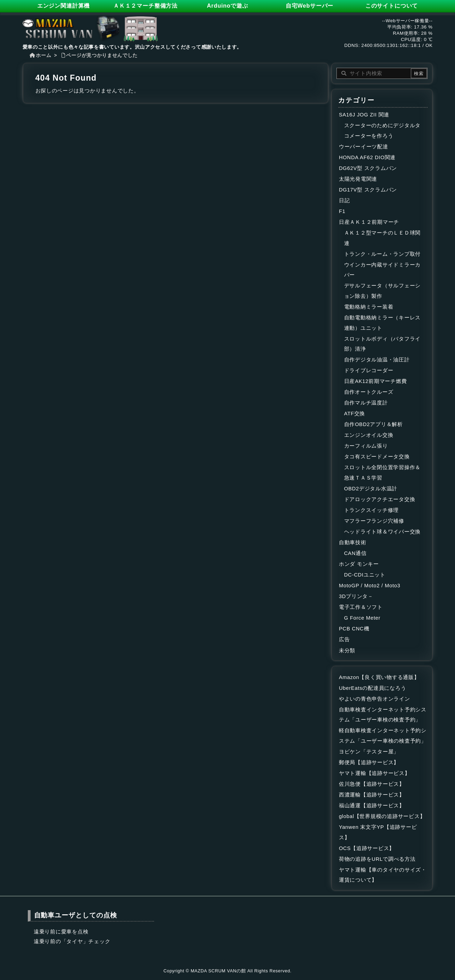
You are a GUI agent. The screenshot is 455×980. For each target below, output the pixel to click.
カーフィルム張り (366, 446)
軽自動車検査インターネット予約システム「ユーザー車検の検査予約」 (383, 736)
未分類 (347, 651)
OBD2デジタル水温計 (371, 489)
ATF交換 (355, 414)
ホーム (43, 55)
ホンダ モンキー (359, 564)
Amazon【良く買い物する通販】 (379, 677)
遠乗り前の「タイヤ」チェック (72, 941)
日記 (344, 201)
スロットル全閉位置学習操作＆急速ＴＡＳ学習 (382, 473)
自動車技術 (353, 542)
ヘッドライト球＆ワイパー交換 (382, 532)
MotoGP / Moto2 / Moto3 (370, 586)
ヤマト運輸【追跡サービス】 (375, 773)
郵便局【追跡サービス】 (369, 762)
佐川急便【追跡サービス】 (372, 784)
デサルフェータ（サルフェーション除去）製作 (382, 291)
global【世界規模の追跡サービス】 (382, 816)
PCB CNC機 (354, 629)
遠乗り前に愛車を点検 (61, 932)
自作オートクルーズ (369, 392)
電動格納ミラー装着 (369, 307)
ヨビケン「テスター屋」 (369, 752)
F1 (342, 211)
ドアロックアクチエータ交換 (380, 499)
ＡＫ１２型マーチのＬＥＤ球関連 (382, 238)
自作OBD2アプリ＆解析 (373, 424)
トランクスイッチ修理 (371, 510)
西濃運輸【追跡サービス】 (372, 795)
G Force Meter (362, 618)
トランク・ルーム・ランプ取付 (382, 254)
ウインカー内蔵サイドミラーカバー (382, 270)
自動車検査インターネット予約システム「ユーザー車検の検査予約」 (383, 715)
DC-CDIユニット (365, 575)
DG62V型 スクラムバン (368, 168)
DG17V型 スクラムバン (368, 190)
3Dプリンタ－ (356, 596)
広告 (344, 639)
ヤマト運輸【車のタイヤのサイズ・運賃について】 (383, 875)
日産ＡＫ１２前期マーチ (369, 222)
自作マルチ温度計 (366, 403)
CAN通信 (355, 553)
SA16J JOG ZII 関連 (364, 115)
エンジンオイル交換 (369, 435)
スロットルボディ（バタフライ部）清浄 (382, 344)
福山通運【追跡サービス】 (372, 806)
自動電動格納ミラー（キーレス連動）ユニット (382, 323)
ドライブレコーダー (369, 370)
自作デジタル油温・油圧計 (377, 360)
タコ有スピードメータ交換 (377, 457)
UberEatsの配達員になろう (372, 688)
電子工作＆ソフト (361, 607)
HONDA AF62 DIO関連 (367, 157)
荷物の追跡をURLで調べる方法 (377, 859)
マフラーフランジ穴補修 (374, 521)
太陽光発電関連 (358, 179)
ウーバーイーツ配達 (364, 147)
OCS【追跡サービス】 (367, 848)
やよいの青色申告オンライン (375, 699)
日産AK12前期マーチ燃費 (376, 381)
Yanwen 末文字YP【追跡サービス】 (378, 832)
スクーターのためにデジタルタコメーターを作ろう (382, 131)
